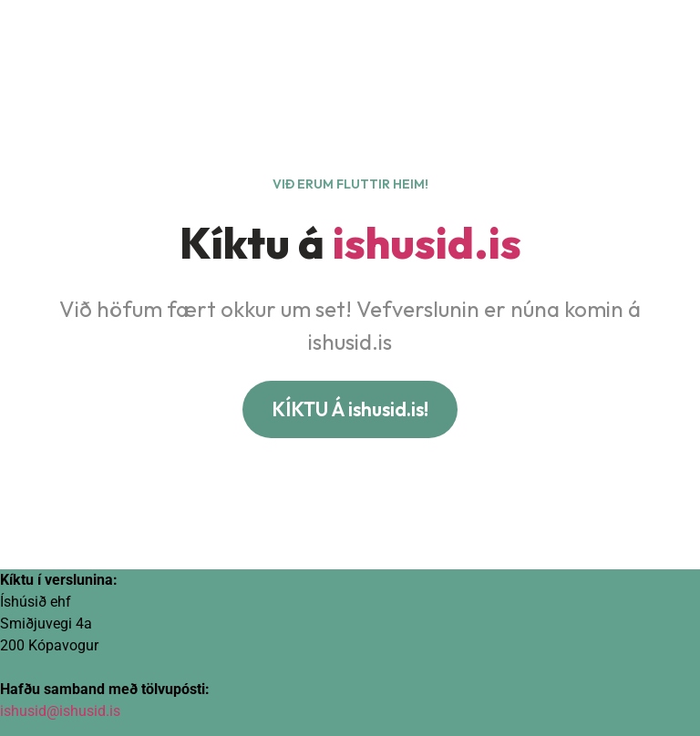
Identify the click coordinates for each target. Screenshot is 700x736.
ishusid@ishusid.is (60, 711)
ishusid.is (427, 242)
